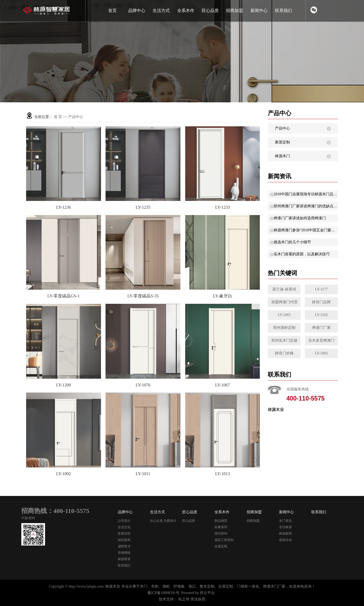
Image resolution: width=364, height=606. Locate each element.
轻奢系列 (221, 527)
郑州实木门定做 (284, 340)
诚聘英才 (124, 546)
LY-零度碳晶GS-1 (64, 296)
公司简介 (124, 521)
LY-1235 (143, 207)
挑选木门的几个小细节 (292, 242)
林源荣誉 (124, 559)
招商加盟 (234, 11)
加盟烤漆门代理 (284, 302)
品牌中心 (137, 11)
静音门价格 (284, 353)
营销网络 (124, 553)
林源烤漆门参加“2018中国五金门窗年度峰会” (306, 230)
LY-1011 (143, 474)
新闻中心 (259, 11)
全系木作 (186, 11)
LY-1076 (143, 385)
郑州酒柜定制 (284, 328)
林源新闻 (285, 534)
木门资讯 (285, 521)
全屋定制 (221, 546)
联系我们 (284, 11)
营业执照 (198, 599)
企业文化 (124, 527)
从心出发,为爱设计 (163, 521)
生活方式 (161, 11)
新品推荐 (221, 521)
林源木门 (282, 156)
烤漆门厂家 (321, 328)
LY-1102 (321, 315)
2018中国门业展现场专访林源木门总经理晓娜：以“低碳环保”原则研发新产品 (306, 194)
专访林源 (285, 527)
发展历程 (124, 534)
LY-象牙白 (222, 296)
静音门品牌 (321, 302)
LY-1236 (64, 207)
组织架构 (124, 540)
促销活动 (285, 540)
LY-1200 (64, 385)
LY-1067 (222, 385)
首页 (112, 11)
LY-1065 (284, 315)
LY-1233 (222, 207)
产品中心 (76, 117)
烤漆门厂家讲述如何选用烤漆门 (300, 218)
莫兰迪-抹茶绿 (284, 289)
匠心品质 (210, 11)
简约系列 (221, 534)
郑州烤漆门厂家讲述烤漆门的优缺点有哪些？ (306, 206)
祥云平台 (207, 593)
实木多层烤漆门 (321, 340)
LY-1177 (321, 289)
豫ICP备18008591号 (163, 593)
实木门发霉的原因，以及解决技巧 (302, 254)
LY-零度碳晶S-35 (143, 296)
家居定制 (282, 142)
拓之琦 (184, 599)
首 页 (58, 117)
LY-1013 (222, 474)
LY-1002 (64, 474)
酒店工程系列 (224, 540)
